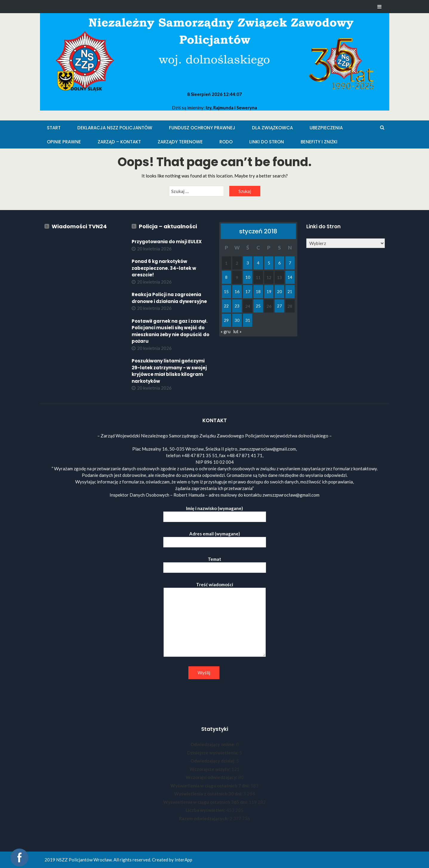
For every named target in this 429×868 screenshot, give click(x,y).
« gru (226, 331)
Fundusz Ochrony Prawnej (202, 128)
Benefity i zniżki (319, 142)
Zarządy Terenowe (180, 142)
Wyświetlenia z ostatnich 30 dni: (209, 794)
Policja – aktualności (168, 226)
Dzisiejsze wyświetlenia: (213, 753)
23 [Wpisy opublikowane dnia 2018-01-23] (237, 306)
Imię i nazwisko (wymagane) (215, 513)
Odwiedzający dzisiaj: (213, 761)
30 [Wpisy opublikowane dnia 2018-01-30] (237, 320)
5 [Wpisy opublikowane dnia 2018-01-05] (269, 263)
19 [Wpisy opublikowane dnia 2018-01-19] (269, 291)
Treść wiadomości (215, 620)
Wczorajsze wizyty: (210, 769)
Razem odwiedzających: (204, 818)
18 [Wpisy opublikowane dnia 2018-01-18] (258, 291)
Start (54, 128)
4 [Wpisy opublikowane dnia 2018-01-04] (258, 263)
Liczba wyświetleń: (206, 810)
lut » (237, 331)
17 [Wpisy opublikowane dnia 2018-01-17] (248, 291)
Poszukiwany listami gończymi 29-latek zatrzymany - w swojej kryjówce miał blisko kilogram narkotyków (169, 371)
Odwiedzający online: (213, 744)
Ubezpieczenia (326, 128)
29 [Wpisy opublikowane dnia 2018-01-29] (226, 320)
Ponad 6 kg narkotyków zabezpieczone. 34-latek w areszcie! (164, 268)
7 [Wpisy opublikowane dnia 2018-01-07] (290, 263)
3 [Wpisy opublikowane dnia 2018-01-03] (248, 263)
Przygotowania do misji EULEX (167, 242)
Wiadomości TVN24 (79, 226)
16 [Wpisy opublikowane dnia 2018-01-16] (237, 291)
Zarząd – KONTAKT (119, 142)
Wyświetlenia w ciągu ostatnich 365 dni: (206, 802)
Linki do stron (267, 142)
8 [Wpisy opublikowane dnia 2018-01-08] (226, 277)
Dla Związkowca (272, 128)
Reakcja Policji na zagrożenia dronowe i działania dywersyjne (169, 298)
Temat (215, 563)
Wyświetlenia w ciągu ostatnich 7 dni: (210, 786)
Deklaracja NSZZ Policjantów (115, 128)
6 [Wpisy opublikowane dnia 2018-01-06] (279, 263)
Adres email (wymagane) (215, 538)
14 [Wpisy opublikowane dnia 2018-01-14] (290, 277)
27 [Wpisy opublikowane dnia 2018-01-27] (279, 306)
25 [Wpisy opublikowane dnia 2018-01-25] (258, 306)
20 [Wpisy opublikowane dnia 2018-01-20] (279, 291)
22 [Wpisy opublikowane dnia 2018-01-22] (226, 306)
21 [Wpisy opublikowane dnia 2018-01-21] (290, 291)
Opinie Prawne (64, 142)
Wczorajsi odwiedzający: (212, 777)
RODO (226, 142)
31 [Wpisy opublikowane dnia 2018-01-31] (248, 320)
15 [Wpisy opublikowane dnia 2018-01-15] (226, 291)
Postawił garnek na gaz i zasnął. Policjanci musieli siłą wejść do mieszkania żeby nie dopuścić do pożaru (170, 331)
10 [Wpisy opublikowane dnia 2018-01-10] (248, 277)
